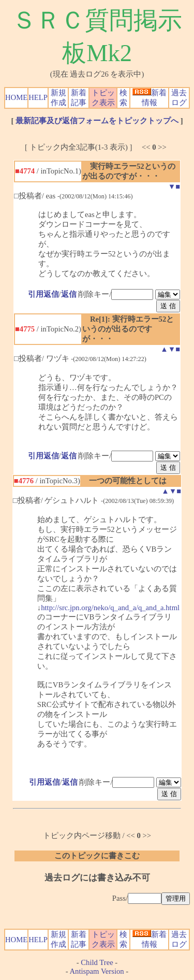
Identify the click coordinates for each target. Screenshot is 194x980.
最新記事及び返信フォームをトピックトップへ (97, 121)
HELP (38, 97)
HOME (16, 97)
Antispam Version (97, 971)
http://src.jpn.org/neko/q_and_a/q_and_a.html (110, 608)
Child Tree (97, 962)
